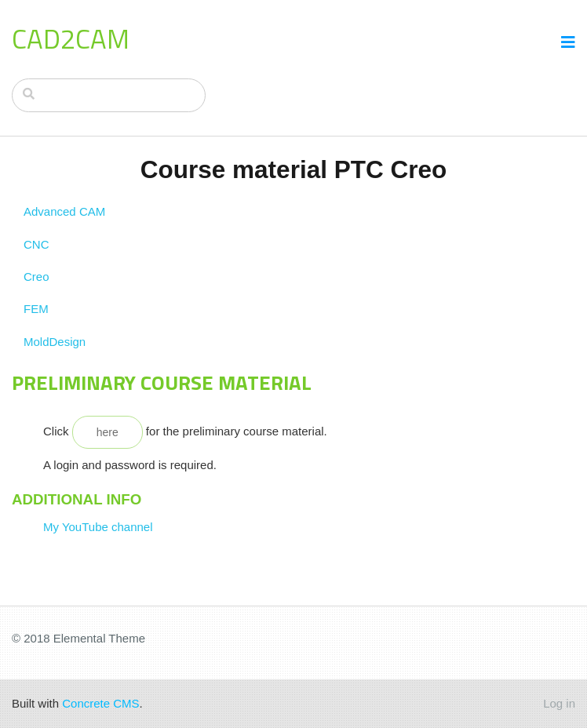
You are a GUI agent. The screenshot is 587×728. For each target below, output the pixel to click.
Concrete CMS (100, 703)
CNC (36, 244)
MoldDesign (55, 342)
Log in (559, 703)
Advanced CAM (64, 211)
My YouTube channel (98, 527)
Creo (36, 277)
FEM (36, 309)
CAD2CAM (71, 38)
